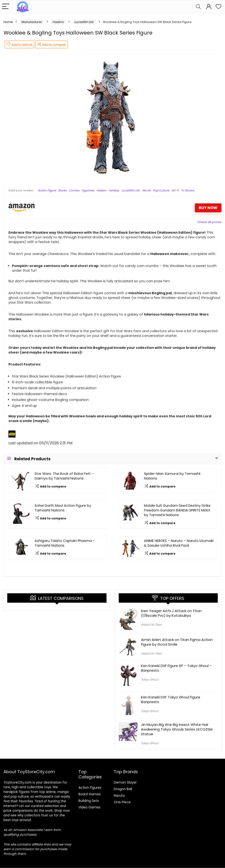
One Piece (122, 802)
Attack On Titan (151, 625)
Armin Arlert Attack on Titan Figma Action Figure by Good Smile (177, 642)
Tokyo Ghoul (150, 680)
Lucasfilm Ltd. (84, 22)
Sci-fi (175, 190)
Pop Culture (161, 190)
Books (62, 190)
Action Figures (90, 788)
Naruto (119, 796)
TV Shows (188, 190)
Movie (146, 190)
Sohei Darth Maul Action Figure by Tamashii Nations (63, 508)
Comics (74, 190)
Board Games (90, 794)
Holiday (114, 190)
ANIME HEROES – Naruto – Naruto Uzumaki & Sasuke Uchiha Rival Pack (179, 543)
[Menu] (6, 7)
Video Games (89, 807)
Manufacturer (32, 22)
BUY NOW (208, 208)
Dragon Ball (123, 789)
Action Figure (47, 190)
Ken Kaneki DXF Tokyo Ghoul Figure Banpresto (171, 699)
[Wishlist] (218, 7)
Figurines (88, 190)
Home (8, 22)
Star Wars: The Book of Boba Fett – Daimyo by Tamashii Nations (64, 476)
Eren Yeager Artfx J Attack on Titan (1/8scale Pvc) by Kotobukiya (171, 613)
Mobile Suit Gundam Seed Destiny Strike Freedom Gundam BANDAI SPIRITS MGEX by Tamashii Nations (177, 510)
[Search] (198, 7)
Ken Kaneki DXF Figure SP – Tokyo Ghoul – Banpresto (176, 668)
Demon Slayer (125, 782)
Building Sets (89, 801)
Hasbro (58, 22)
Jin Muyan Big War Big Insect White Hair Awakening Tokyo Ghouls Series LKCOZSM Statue (177, 729)
